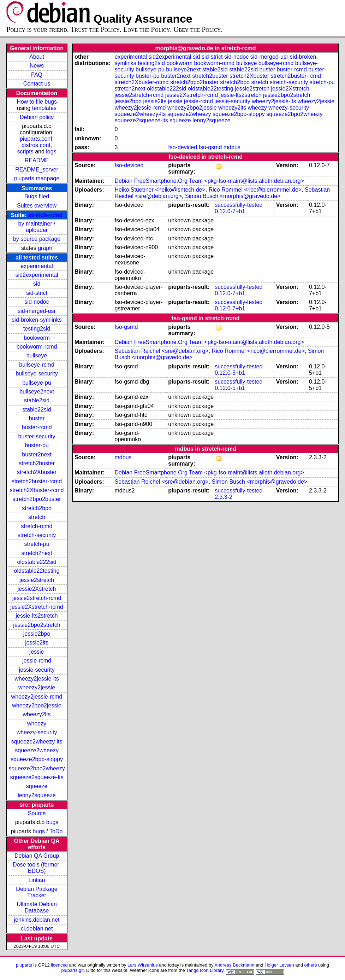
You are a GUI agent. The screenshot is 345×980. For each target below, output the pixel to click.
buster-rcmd (37, 427)
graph (45, 248)
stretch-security (37, 535)
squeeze (37, 786)
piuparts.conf (36, 139)
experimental (37, 266)
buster (37, 418)
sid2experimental (37, 275)
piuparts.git (72, 970)
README (37, 160)
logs (51, 151)
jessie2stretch (37, 580)
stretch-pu (37, 544)
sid (37, 284)
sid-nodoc (37, 302)
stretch (37, 517)
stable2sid (37, 400)
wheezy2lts (37, 714)
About (37, 57)
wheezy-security (37, 732)
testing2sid (37, 329)
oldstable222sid (37, 562)
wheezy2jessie (37, 687)
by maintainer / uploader (37, 227)
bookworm (37, 338)
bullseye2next (37, 392)
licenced (59, 965)
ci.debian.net (37, 929)
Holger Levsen (279, 965)
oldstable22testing (37, 571)
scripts (25, 151)
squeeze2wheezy (37, 750)
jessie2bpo (37, 634)
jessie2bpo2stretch (37, 625)
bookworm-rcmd (37, 347)
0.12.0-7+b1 (230, 211)
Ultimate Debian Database (37, 907)
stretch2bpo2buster (37, 499)
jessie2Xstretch (37, 589)
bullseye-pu (37, 383)
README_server (37, 170)
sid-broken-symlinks (37, 320)
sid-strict (37, 293)
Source (37, 813)
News (37, 66)
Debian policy (37, 117)
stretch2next (37, 553)
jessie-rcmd (37, 661)
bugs (52, 822)
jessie (37, 652)
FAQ (37, 75)
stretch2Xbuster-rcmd (37, 490)
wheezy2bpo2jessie (37, 705)
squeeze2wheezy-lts (37, 742)
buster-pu (37, 445)
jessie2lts (37, 643)
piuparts (24, 965)
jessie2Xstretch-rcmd (37, 607)
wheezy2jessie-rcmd (37, 697)
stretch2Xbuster (37, 472)
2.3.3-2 (224, 497)
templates (44, 108)
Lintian (37, 880)
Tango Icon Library (205, 970)
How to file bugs (37, 102)
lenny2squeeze (37, 795)
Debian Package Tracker (37, 892)
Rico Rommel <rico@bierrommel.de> (255, 190)
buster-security (37, 436)
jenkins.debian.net (37, 920)
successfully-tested (239, 205)
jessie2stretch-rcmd (37, 598)
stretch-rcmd (46, 215)
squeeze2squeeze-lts (37, 777)
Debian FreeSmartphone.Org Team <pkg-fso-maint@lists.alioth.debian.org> (209, 181)
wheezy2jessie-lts (37, 679)
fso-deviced (183, 147)
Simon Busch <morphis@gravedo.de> (233, 196)
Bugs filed (37, 196)
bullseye (37, 355)
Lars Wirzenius (143, 965)
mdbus (232, 147)
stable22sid (37, 410)
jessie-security (37, 670)
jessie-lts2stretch (37, 616)
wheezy (37, 724)
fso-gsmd (210, 147)
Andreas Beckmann (234, 965)
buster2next (37, 454)
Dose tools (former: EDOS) (37, 868)
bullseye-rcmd (37, 365)
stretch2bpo (37, 508)
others (310, 965)
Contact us (37, 84)
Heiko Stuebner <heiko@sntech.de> (160, 190)
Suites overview (37, 206)
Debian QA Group (37, 856)
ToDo (56, 831)
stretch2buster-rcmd (37, 481)
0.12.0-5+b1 (230, 373)
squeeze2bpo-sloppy (37, 759)
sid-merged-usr (37, 311)
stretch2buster (37, 463)
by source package (37, 239)
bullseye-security (37, 374)
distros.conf (36, 145)
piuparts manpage (37, 178)
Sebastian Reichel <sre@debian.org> (162, 351)
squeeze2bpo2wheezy (37, 768)
